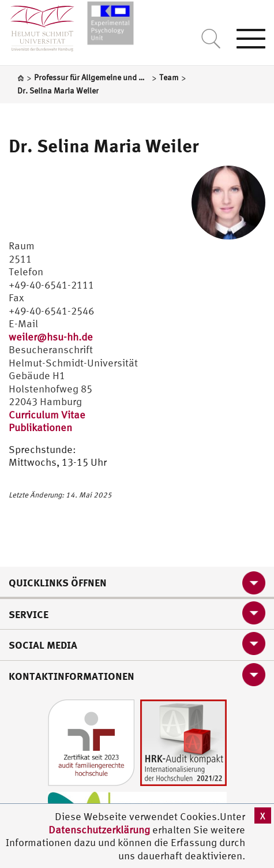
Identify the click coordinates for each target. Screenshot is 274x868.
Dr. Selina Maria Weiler (104, 145)
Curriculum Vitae (47, 415)
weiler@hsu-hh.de (51, 337)
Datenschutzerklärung (99, 830)
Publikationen (40, 427)
